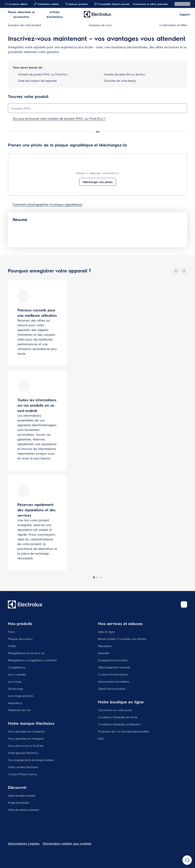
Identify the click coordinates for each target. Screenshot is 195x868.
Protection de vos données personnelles (123, 731)
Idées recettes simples (22, 795)
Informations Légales (24, 843)
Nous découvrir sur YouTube (26, 746)
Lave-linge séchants (21, 696)
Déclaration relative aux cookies (67, 843)
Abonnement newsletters (114, 681)
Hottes (12, 646)
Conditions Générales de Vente (118, 717)
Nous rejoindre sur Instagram (26, 738)
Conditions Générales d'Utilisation (119, 724)
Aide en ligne (106, 632)
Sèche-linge (15, 689)
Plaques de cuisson (20, 639)
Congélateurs (17, 667)
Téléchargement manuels (114, 667)
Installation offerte (46, 4)
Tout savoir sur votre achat (115, 710)
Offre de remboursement (23, 810)
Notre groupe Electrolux (23, 753)
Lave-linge (15, 681)
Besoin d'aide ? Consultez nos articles (122, 639)
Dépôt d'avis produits (112, 689)
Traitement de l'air (19, 710)
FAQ (101, 738)
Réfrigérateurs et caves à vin (26, 653)
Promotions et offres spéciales (149, 4)
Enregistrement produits (113, 660)
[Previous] (176, 271)
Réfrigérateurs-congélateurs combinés (32, 660)
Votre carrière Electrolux (23, 767)
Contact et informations (113, 674)
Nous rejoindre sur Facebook (26, 731)
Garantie (103, 653)
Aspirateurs (15, 703)
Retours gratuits (76, 4)
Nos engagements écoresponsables (31, 760)
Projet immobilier (19, 803)
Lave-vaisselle (17, 674)
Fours (11, 632)
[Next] (184, 271)
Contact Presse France (22, 774)
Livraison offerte (16, 4)
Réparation (105, 646)
